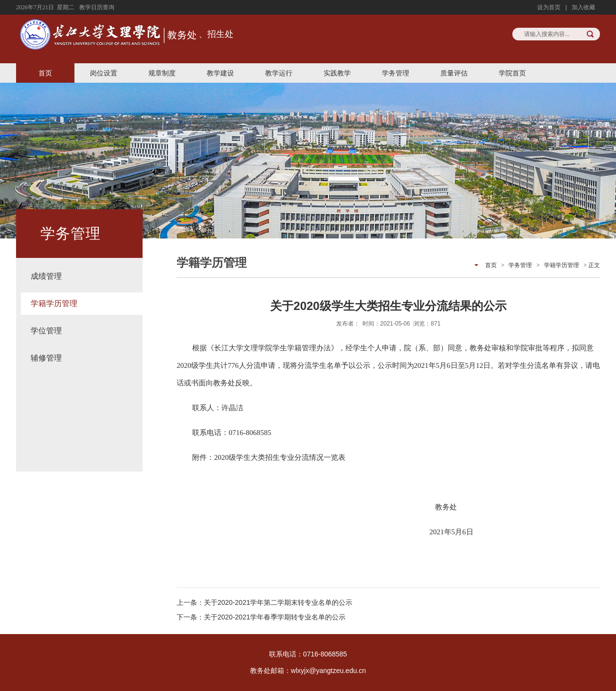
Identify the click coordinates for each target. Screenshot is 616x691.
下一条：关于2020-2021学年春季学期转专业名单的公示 (261, 617)
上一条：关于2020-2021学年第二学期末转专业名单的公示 (264, 602)
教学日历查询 (97, 7)
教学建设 (220, 73)
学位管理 (46, 331)
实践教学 (337, 73)
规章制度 (162, 73)
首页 (45, 73)
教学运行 (279, 73)
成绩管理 (46, 276)
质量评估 (454, 73)
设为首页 (549, 7)
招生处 (220, 34)
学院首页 (512, 73)
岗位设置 (104, 73)
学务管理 (396, 73)
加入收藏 (583, 7)
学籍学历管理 (54, 303)
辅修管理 (46, 358)
